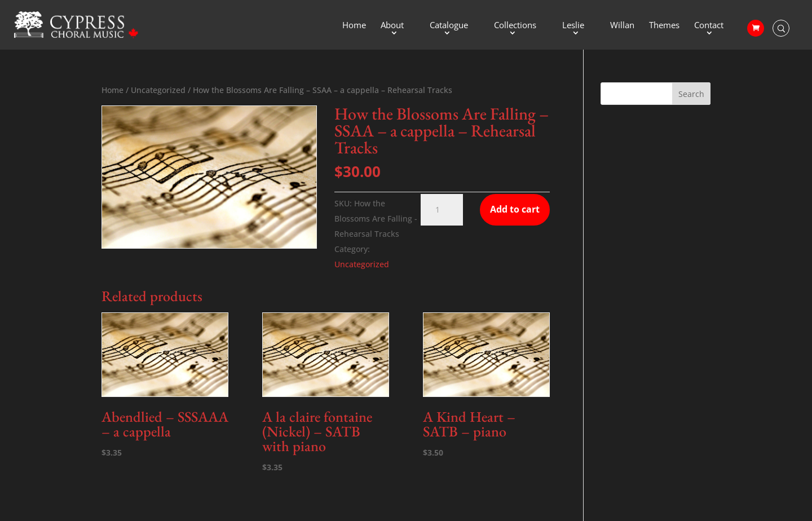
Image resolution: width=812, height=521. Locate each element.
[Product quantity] (442, 210)
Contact (709, 26)
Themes (664, 26)
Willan (622, 26)
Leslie (573, 26)
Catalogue (449, 26)
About (392, 26)
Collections (515, 26)
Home (354, 26)
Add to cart (515, 209)
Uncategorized (158, 90)
